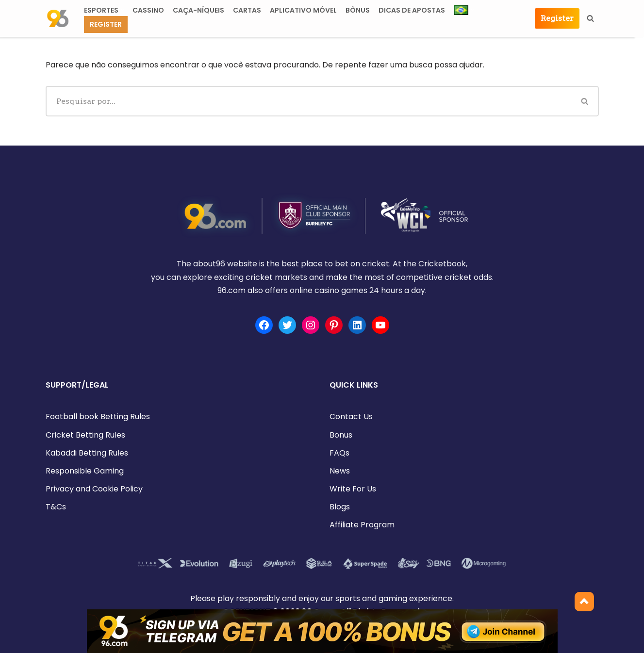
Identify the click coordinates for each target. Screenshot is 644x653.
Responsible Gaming (85, 471)
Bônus (358, 10)
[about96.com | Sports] (58, 18)
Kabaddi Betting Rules (87, 453)
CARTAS (247, 10)
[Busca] (590, 18)
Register (106, 24)
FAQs (339, 453)
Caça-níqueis (198, 10)
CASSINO (148, 10)
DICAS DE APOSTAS (412, 10)
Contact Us (351, 416)
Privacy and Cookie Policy (94, 489)
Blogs (340, 507)
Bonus (341, 435)
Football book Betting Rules (98, 416)
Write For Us (353, 489)
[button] (122, 10)
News (340, 471)
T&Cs (56, 507)
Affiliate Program (362, 525)
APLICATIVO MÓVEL (303, 10)
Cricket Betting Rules (85, 435)
